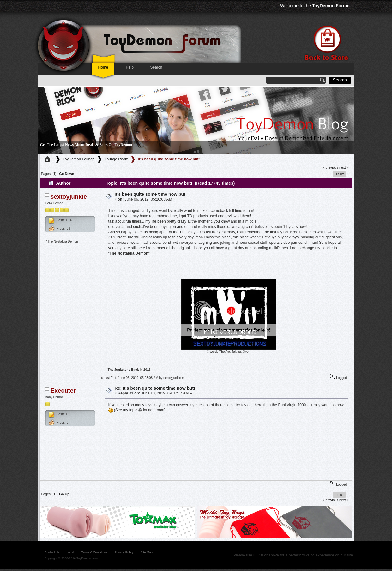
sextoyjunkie (69, 197)
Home (103, 67)
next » (344, 167)
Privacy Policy (124, 552)
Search (156, 67)
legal (70, 552)
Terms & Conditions (94, 552)
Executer (63, 391)
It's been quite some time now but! (151, 194)
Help (130, 67)
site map (147, 552)
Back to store (326, 43)
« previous (330, 167)
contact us (52, 552)
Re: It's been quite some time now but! (155, 388)
